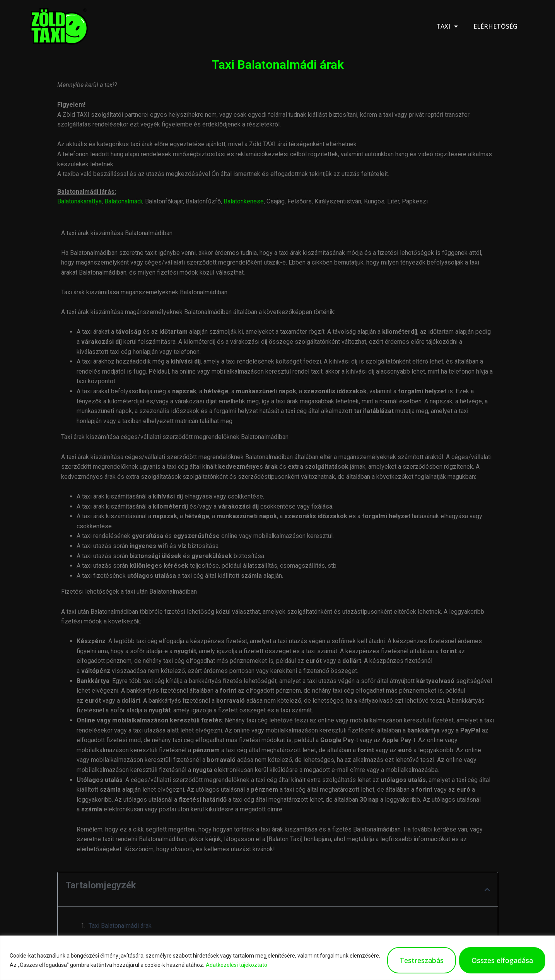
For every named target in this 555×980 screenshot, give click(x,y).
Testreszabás (422, 960)
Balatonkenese (244, 201)
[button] (487, 890)
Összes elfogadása (502, 960)
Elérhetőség (495, 26)
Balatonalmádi (123, 201)
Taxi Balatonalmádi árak (120, 926)
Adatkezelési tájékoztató (237, 965)
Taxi (447, 26)
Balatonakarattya (79, 201)
